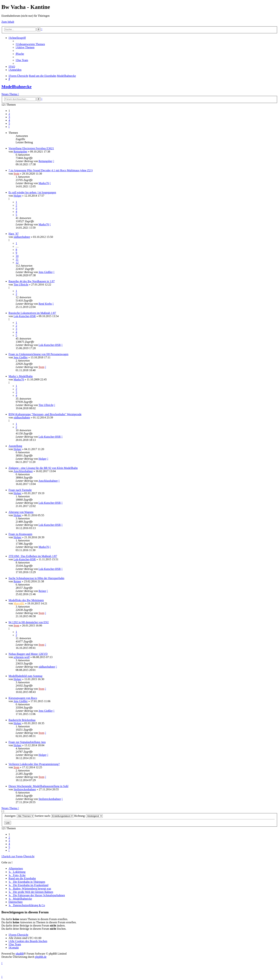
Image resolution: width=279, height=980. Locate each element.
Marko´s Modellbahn (21, 376)
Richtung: (88, 816)
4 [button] (9, 120)
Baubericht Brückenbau (22, 720)
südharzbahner (22, 237)
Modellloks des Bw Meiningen (26, 600)
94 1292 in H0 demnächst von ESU (29, 622)
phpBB (20, 954)
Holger (17, 196)
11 (17, 259)
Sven (16, 174)
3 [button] (9, 117)
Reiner (17, 581)
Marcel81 (19, 603)
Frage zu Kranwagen (20, 534)
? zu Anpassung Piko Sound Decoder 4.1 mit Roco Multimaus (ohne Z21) (51, 170)
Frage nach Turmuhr (20, 490)
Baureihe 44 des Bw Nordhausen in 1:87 (32, 281)
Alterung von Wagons (21, 512)
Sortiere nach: (54, 816)
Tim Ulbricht (21, 285)
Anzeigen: (19, 816)
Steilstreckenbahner (25, 789)
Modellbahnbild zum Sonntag (25, 676)
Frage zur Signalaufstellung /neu (27, 742)
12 (17, 262)
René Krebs (45, 304)
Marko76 (44, 183)
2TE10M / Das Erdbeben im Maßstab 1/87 (33, 556)
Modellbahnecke (16, 87)
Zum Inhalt (8, 22)
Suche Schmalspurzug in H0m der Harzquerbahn (36, 578)
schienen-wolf (22, 657)
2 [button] (9, 114)
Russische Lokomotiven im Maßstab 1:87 (32, 313)
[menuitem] (30, 44)
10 (17, 256)
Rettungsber (20, 152)
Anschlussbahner (23, 471)
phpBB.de (41, 957)
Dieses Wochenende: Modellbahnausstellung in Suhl (38, 786)
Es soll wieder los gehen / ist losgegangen (32, 192)
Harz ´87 (14, 234)
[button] (9, 127)
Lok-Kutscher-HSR (25, 316)
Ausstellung (15, 446)
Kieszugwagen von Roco (23, 698)
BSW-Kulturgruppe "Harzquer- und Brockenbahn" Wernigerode (45, 414)
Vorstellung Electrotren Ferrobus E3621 (31, 148)
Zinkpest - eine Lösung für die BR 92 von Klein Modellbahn (43, 468)
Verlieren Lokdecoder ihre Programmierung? (34, 764)
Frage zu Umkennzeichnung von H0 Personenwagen (38, 354)
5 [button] (9, 123)
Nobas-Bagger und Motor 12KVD (28, 654)
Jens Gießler (46, 272)
